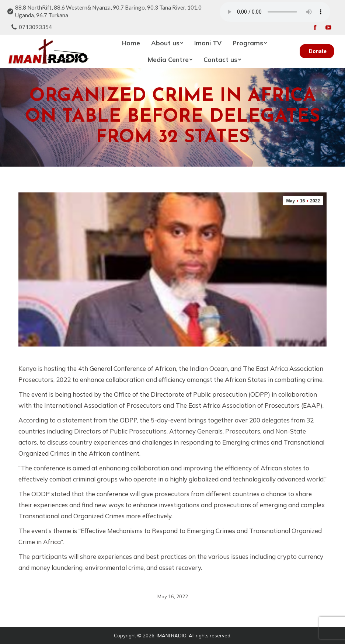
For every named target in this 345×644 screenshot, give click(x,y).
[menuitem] (131, 43)
